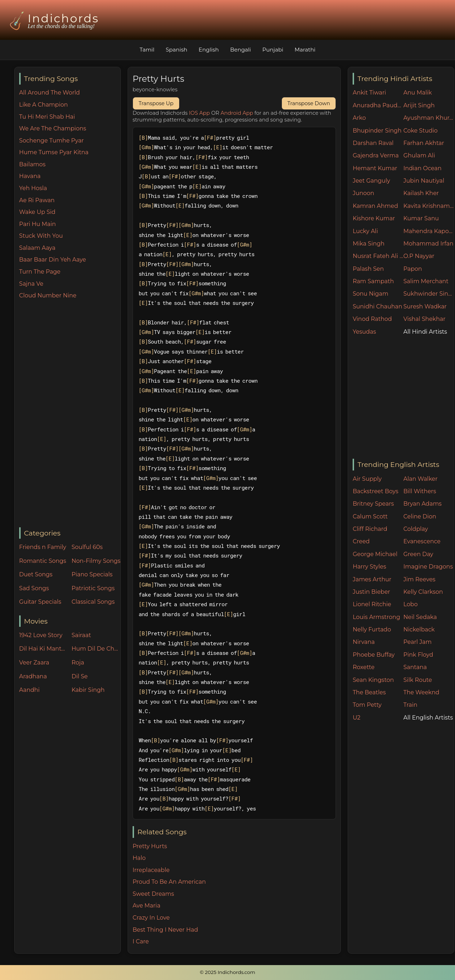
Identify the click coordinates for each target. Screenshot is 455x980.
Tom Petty (367, 705)
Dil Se (80, 676)
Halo (139, 858)
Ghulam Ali (419, 155)
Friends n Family (43, 547)
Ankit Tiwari (369, 93)
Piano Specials (92, 574)
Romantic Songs (43, 561)
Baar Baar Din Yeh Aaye (53, 260)
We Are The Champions (53, 128)
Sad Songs (34, 588)
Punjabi (273, 50)
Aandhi (30, 690)
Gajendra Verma (376, 155)
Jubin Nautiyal (424, 181)
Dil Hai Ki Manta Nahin (44, 649)
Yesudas (364, 332)
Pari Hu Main (38, 224)
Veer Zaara (34, 663)
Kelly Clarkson (423, 592)
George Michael (375, 554)
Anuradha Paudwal (378, 105)
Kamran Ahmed (375, 206)
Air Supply (367, 479)
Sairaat (81, 635)
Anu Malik (418, 93)
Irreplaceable (151, 870)
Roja (78, 663)
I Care (141, 941)
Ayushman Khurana (429, 118)
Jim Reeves (419, 579)
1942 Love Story (41, 635)
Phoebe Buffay (374, 655)
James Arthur (372, 579)
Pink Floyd (418, 655)
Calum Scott (370, 516)
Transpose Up (156, 103)
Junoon (363, 193)
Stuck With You (41, 236)
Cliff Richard (370, 529)
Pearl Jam (417, 642)
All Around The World (50, 93)
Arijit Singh (419, 105)
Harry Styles (369, 567)
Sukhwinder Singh (429, 294)
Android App (237, 113)
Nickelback (419, 629)
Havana (30, 176)
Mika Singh (368, 244)
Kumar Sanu (421, 218)
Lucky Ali (365, 231)
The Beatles (369, 692)
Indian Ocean (422, 168)
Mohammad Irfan (429, 244)
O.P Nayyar (419, 256)
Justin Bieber (371, 592)
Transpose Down (309, 103)
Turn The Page (40, 272)
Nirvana (364, 642)
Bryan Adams (423, 504)
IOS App (200, 113)
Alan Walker (421, 479)
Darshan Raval (373, 143)
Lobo (411, 604)
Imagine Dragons (428, 567)
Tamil (147, 50)
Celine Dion (420, 516)
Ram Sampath (373, 281)
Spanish (176, 50)
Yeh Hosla (33, 188)
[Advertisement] (70, 414)
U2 (357, 718)
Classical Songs (93, 602)
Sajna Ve (31, 284)
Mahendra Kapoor (429, 231)
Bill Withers (420, 491)
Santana (415, 667)
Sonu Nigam (370, 294)
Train (410, 705)
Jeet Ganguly (371, 181)
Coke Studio (421, 131)
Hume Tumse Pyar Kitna (54, 152)
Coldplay (416, 529)
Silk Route (418, 680)
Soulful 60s (87, 547)
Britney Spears (373, 504)
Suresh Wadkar (425, 306)
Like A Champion (44, 105)
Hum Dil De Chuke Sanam (96, 649)
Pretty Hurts (150, 846)
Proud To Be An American (169, 882)
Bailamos (32, 164)
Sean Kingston (373, 680)
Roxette (363, 667)
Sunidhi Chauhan (377, 306)
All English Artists (428, 718)
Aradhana (33, 676)
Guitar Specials (40, 602)
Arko (359, 118)
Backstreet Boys (375, 491)
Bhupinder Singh (377, 131)
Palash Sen (368, 269)
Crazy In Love (151, 918)
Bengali (241, 50)
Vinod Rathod (372, 319)
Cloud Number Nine (48, 295)
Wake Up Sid (37, 212)
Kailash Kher (421, 193)
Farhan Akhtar (424, 143)
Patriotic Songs (93, 588)
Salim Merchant (426, 281)
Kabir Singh (88, 690)
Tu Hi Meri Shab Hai (47, 117)
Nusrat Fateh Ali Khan (378, 256)
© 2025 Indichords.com (227, 972)
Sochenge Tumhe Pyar (52, 141)
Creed (361, 541)
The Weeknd (421, 692)
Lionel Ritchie (372, 604)
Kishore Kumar (374, 218)
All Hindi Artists (425, 332)
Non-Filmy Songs (96, 561)
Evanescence (422, 541)
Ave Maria (146, 906)
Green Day (418, 554)
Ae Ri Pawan (37, 200)
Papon (413, 269)
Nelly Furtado (372, 629)
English (209, 50)
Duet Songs (36, 574)
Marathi (305, 50)
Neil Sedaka (420, 617)
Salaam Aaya (37, 248)
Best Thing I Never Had (165, 930)
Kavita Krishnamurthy (429, 206)
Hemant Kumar (375, 168)
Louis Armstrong (376, 617)
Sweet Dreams (153, 894)
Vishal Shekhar (424, 319)
